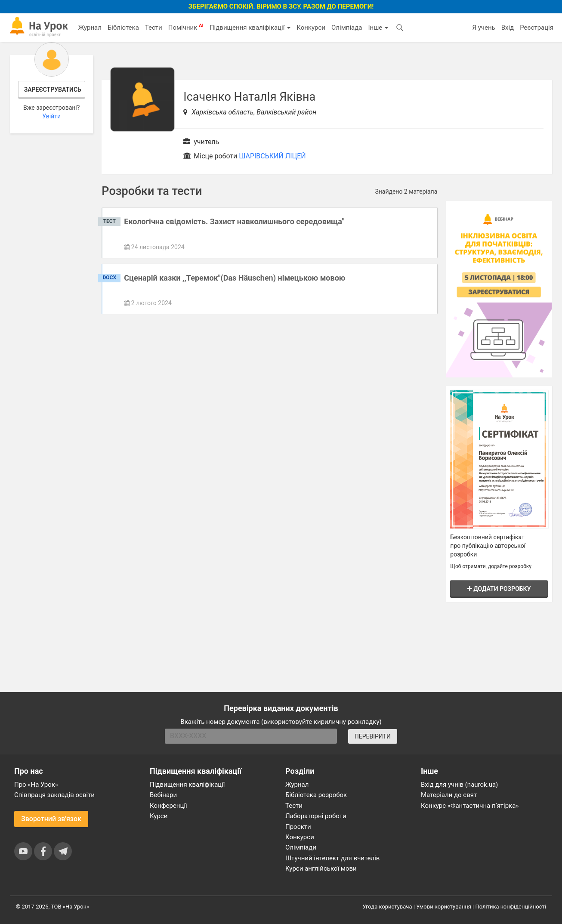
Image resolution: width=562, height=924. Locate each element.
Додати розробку (499, 589)
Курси (159, 816)
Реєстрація (537, 28)
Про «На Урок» (36, 785)
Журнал (90, 28)
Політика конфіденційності (511, 907)
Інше (378, 28)
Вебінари (163, 795)
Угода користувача (388, 907)
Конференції (168, 806)
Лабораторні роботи (316, 816)
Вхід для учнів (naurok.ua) (459, 785)
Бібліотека (123, 28)
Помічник (186, 27)
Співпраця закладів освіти (54, 795)
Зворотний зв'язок (51, 819)
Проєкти (298, 827)
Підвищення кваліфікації (250, 28)
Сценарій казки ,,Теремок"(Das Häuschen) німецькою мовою (235, 278)
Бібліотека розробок (316, 795)
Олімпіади (301, 847)
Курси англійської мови (321, 868)
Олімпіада (347, 28)
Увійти (51, 116)
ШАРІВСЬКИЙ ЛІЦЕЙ (272, 156)
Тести (154, 28)
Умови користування (444, 907)
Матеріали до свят (449, 795)
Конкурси (311, 28)
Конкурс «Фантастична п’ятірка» (470, 806)
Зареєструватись (53, 90)
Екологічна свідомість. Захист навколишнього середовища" (234, 221)
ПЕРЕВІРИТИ (373, 736)
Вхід (508, 28)
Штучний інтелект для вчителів (332, 858)
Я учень (483, 28)
